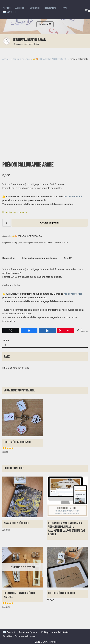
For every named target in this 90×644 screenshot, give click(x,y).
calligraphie (17, 242)
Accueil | (7, 8)
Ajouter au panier (50, 222)
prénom (51, 242)
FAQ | (64, 8)
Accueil (6, 59)
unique (65, 242)
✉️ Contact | (9, 12)
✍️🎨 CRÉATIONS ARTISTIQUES (50, 59)
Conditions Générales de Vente (19, 636)
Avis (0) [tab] (68, 258)
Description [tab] (9, 258)
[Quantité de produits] (7, 223)
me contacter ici (73, 196)
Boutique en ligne (21, 59)
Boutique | (35, 8)
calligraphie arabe (31, 242)
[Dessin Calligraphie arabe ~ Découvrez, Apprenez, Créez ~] (24, 41)
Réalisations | (51, 8)
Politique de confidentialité (55, 632)
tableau (58, 242)
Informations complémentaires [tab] (39, 258)
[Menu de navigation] (45, 24)
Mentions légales (28, 632)
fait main (43, 242)
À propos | (20, 8)
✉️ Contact (9, 632)
